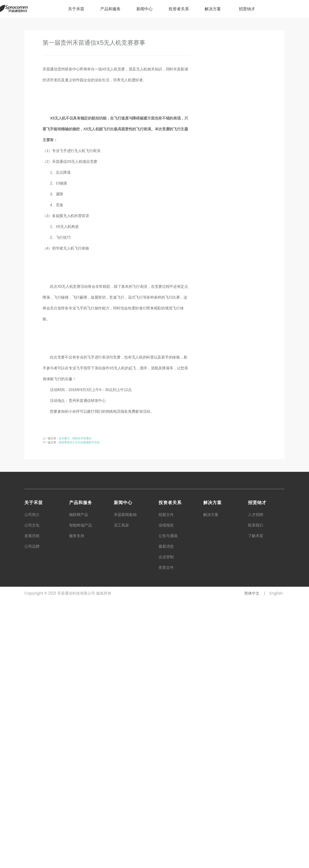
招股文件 (166, 783)
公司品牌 (32, 814)
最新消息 (166, 814)
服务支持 (77, 804)
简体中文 (252, 861)
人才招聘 (256, 783)
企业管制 (166, 825)
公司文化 (32, 793)
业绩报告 (166, 793)
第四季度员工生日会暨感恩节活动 (79, 711)
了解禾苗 (256, 804)
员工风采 (121, 793)
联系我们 (256, 793)
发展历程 (32, 804)
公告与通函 (168, 804)
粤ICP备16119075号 (136, 861)
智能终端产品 (81, 793)
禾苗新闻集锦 (125, 783)
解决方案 (211, 783)
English (276, 861)
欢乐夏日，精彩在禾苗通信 (75, 707)
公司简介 (32, 783)
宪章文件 (166, 835)
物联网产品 (79, 783)
